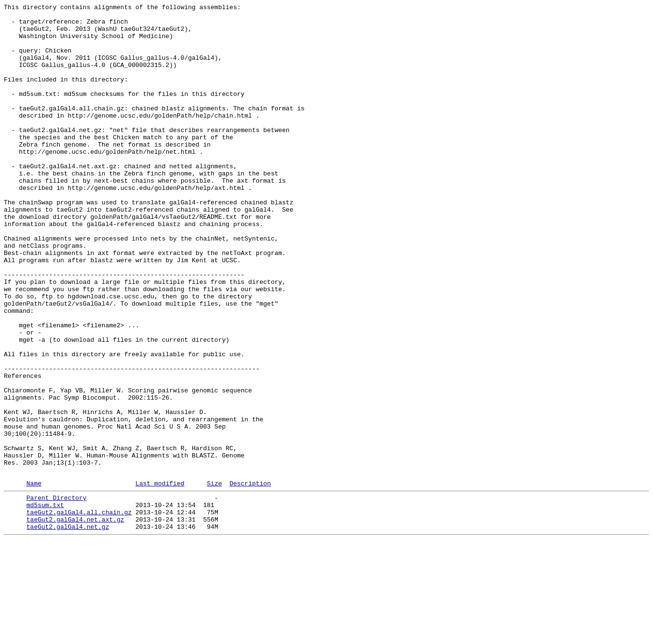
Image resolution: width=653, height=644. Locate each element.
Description (250, 578)
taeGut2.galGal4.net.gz (68, 629)
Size (214, 578)
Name (34, 578)
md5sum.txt (45, 603)
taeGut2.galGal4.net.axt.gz (75, 620)
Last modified (160, 578)
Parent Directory (57, 594)
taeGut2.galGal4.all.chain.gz (79, 612)
